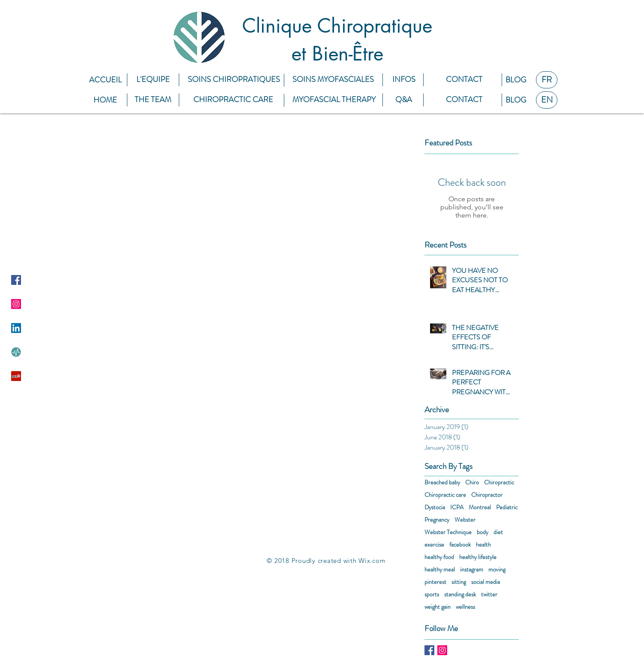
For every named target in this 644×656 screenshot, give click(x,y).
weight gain (438, 607)
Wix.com (372, 561)
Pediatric (507, 507)
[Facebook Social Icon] (16, 280)
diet (498, 532)
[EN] (547, 100)
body (483, 532)
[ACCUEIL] (105, 80)
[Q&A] (404, 100)
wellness (465, 607)
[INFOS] (404, 80)
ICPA (457, 507)
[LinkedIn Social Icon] (16, 328)
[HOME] (105, 100)
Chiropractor (487, 495)
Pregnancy (437, 520)
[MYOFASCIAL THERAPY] (334, 100)
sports (432, 594)
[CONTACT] (464, 80)
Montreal (480, 507)
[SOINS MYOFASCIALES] (333, 80)
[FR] (547, 80)
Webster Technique (448, 532)
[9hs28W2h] (16, 352)
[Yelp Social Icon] (16, 376)
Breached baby (442, 482)
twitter (489, 594)
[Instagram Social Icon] (16, 304)
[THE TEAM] (153, 100)
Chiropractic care (445, 495)
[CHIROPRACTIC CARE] (233, 100)
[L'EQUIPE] (153, 80)
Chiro (472, 482)
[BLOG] (516, 80)
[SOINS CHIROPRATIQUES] (234, 80)
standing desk (460, 594)
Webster (465, 520)
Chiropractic (499, 482)
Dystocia (435, 507)
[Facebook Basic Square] (429, 650)
